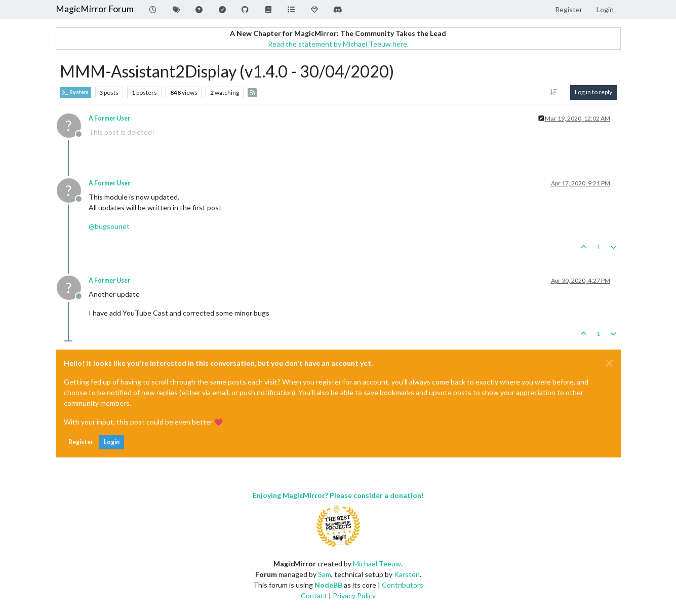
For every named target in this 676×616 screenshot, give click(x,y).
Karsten (407, 574)
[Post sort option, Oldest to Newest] (553, 92)
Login (112, 442)
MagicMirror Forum (95, 9)
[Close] (609, 363)
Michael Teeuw (377, 564)
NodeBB (328, 585)
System (75, 92)
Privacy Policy (354, 595)
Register (81, 442)
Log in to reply (593, 92)
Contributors (403, 585)
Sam (325, 574)
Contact (314, 595)
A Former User (109, 118)
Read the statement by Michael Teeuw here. (338, 44)
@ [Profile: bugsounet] (109, 226)
